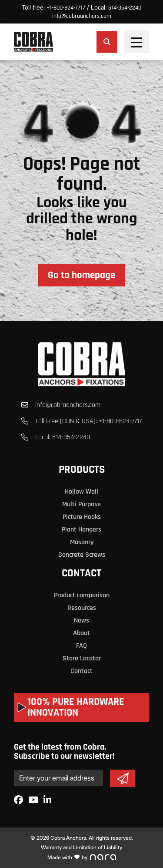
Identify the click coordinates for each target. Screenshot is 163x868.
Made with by (82, 857)
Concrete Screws (82, 555)
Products (82, 470)
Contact (81, 573)
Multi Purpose (81, 504)
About (81, 633)
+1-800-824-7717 (66, 8)
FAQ (81, 646)
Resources (82, 608)
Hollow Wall (81, 492)
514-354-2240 (125, 8)
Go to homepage (81, 275)
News (81, 621)
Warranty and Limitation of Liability (81, 847)
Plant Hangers (81, 530)
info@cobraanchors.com (82, 16)
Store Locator (82, 658)
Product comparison (82, 595)
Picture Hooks (82, 517)
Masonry (82, 542)
